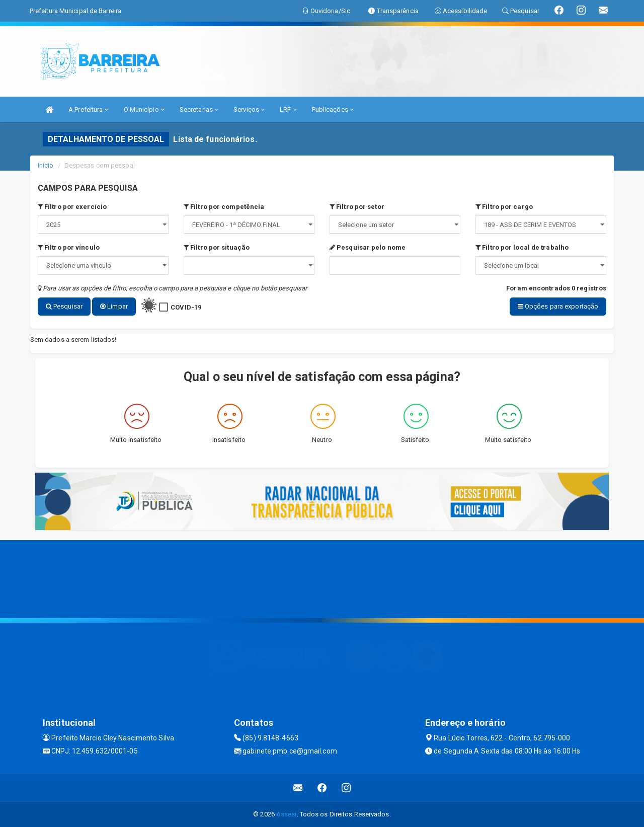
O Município (144, 109)
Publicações (333, 109)
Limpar (114, 306)
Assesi (287, 814)
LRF (288, 109)
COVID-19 (186, 307)
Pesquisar (64, 306)
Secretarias (199, 109)
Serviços (249, 109)
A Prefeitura (88, 109)
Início (46, 165)
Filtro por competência (224, 207)
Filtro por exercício (72, 207)
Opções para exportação (558, 306)
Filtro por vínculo (69, 247)
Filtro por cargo (504, 207)
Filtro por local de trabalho (522, 247)
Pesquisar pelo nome (368, 247)
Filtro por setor (357, 207)
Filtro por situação (217, 247)
